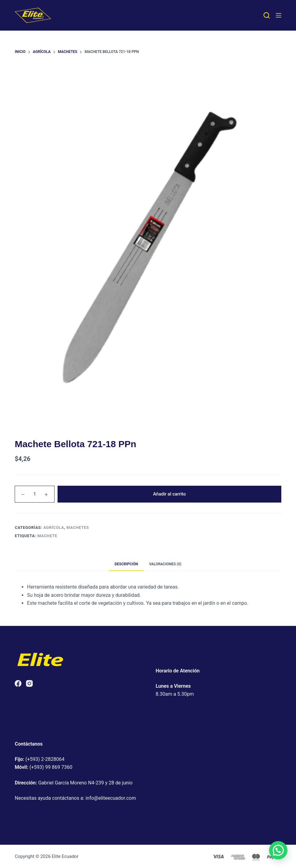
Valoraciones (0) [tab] (165, 564)
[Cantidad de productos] (35, 494)
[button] (278, 850)
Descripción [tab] (126, 564)
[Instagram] (29, 683)
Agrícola (54, 528)
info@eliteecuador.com (111, 798)
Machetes (78, 528)
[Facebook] (18, 683)
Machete (47, 536)
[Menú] (279, 15)
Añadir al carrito (169, 494)
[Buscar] (267, 15)
